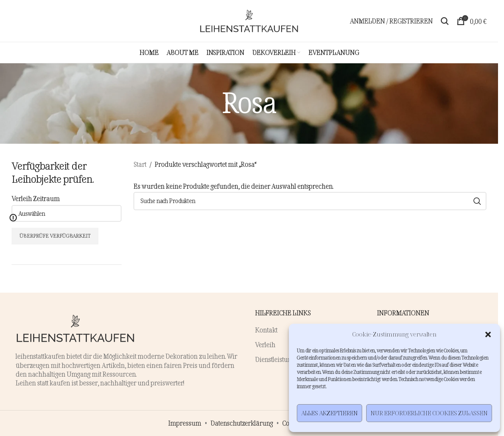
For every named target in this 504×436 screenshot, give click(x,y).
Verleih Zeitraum (36, 199)
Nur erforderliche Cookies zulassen (429, 413)
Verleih (265, 345)
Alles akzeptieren (329, 413)
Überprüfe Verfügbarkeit (55, 236)
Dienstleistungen (278, 360)
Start (140, 164)
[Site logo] (249, 21)
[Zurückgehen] (212, 104)
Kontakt (266, 330)
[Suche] (445, 21)
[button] (488, 334)
